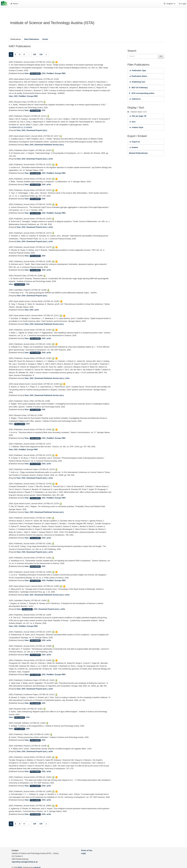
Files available (35, 74)
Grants (45, 39)
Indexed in (135, 99)
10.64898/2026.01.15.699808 (20, 127)
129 (34, 54)
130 (41, 54)
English (170, 4)
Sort (132, 122)
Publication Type (138, 71)
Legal (83, 853)
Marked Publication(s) (138, 153)
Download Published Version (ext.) (49, 145)
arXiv (51, 159)
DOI (44, 73)
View (27, 73)
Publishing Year (137, 82)
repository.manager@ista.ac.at (25, 862)
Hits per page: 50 (138, 116)
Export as (135, 142)
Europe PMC (60, 73)
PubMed (50, 73)
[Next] (46, 55)
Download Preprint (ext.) (37, 130)
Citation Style (136, 127)
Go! (161, 56)
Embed (134, 147)
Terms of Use (87, 850)
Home (14, 4)
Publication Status (138, 76)
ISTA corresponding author (142, 93)
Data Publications (32, 39)
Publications (16, 39)
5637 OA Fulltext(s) (138, 88)
